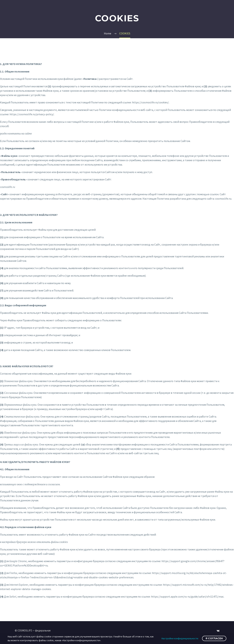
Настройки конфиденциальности (180, 638)
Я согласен (214, 638)
